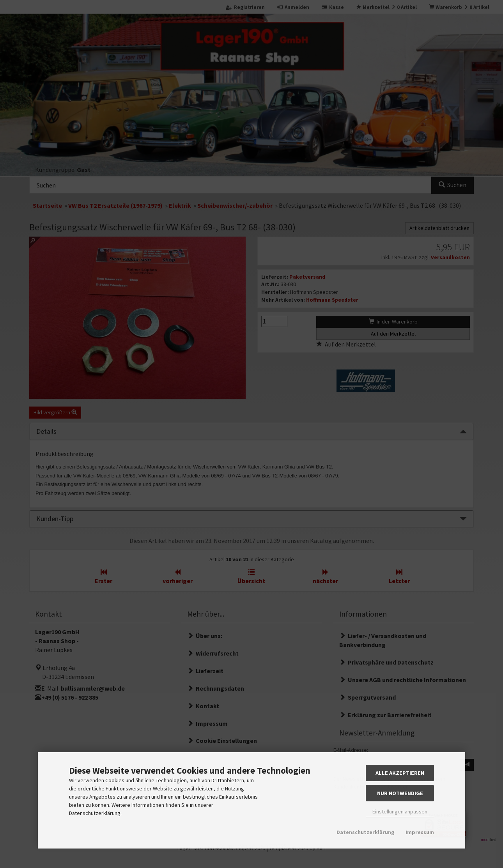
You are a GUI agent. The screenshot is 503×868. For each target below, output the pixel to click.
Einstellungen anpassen (400, 811)
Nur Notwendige (400, 793)
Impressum (420, 832)
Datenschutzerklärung (366, 832)
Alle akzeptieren (400, 773)
